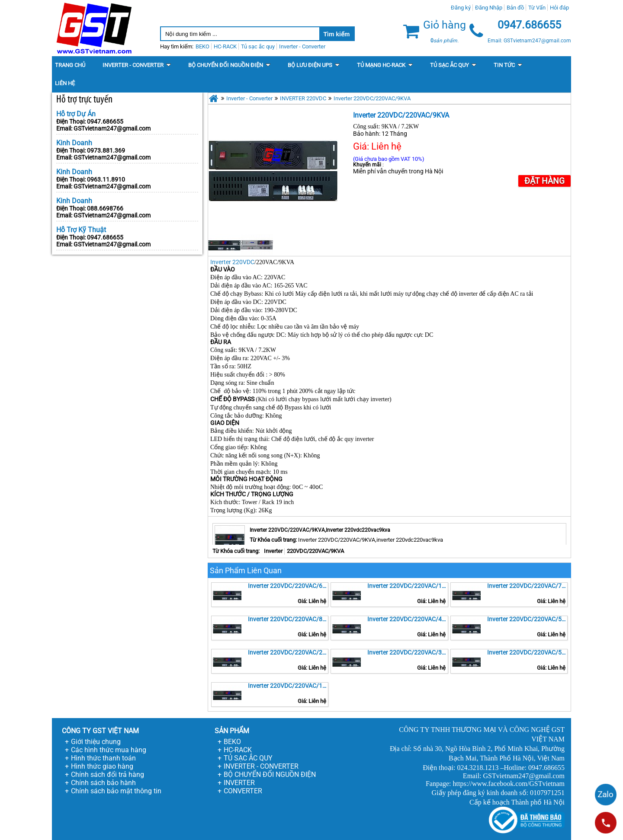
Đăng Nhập (489, 8)
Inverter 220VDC (232, 262)
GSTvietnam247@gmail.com (112, 128)
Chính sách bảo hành (103, 783)
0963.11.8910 (106, 179)
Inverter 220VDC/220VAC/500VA (527, 652)
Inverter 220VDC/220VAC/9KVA (372, 98)
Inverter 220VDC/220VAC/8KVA (288, 619)
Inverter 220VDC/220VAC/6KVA (288, 586)
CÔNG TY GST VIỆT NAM (100, 731)
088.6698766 (105, 208)
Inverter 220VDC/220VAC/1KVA (288, 686)
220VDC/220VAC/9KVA (315, 551)
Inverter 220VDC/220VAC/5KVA (527, 619)
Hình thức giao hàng (102, 766)
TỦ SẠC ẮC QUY (248, 758)
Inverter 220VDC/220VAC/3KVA (408, 652)
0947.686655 (105, 121)
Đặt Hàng (544, 181)
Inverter (273, 551)
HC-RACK (238, 750)
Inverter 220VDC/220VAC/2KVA (288, 652)
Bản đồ (515, 8)
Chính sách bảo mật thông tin (116, 791)
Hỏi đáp (559, 8)
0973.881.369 (106, 150)
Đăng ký (461, 8)
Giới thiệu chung (96, 742)
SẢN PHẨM (232, 731)
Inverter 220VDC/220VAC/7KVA (527, 586)
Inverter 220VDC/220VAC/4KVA (408, 619)
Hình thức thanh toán (103, 758)
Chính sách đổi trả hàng (108, 775)
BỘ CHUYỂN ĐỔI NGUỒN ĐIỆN (270, 775)
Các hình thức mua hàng (109, 750)
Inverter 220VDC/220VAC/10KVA (408, 586)
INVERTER (239, 783)
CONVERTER (243, 791)
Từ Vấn (537, 8)
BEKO (232, 742)
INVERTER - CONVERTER (261, 766)
